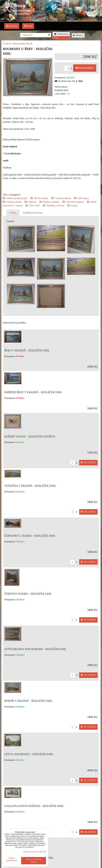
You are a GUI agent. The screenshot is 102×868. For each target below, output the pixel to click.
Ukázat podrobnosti (12, 859)
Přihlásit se (78, 35)
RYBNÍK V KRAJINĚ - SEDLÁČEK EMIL (28, 701)
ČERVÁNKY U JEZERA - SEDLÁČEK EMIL (30, 536)
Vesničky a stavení (56, 206)
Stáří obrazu (83, 198)
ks (69, 68)
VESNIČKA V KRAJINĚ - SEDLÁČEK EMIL (30, 486)
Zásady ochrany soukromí (35, 852)
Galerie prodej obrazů (17, 198)
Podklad (32, 202)
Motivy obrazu (41, 198)
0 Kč (56, 37)
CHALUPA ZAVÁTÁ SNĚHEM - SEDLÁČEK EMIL (34, 806)
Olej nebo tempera (75, 202)
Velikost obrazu (14, 202)
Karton (74, 206)
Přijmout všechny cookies (34, 861)
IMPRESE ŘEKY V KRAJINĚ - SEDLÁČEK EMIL (33, 392)
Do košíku (85, 68)
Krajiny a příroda (51, 202)
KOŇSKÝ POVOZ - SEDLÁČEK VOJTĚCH (30, 436)
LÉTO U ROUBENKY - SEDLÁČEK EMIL (29, 754)
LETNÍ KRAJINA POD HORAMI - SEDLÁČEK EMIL (35, 649)
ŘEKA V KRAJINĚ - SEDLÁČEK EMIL (27, 350)
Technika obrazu (63, 198)
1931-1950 (34, 206)
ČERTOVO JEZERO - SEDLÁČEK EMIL (28, 594)
